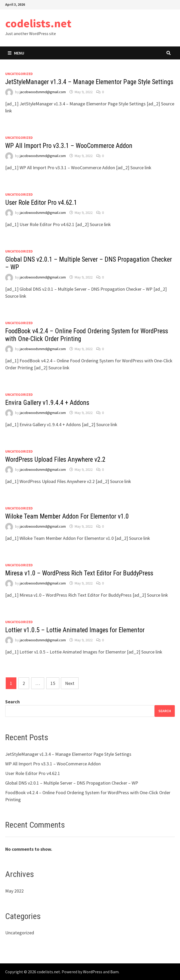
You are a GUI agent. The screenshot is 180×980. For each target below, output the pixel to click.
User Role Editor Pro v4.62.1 (41, 203)
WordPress (93, 972)
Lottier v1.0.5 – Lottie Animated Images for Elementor (75, 630)
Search (12, 702)
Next (70, 683)
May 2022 (14, 891)
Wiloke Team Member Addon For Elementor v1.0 (67, 516)
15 (53, 683)
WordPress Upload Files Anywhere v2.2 (55, 460)
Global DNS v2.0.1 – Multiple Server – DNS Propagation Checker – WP (72, 783)
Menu (16, 53)
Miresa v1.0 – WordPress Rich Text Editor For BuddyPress (79, 573)
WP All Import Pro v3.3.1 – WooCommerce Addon (69, 146)
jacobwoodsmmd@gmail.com (43, 92)
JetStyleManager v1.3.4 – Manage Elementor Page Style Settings (89, 82)
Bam (114, 972)
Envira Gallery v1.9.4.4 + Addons (47, 403)
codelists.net (38, 23)
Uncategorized (19, 74)
